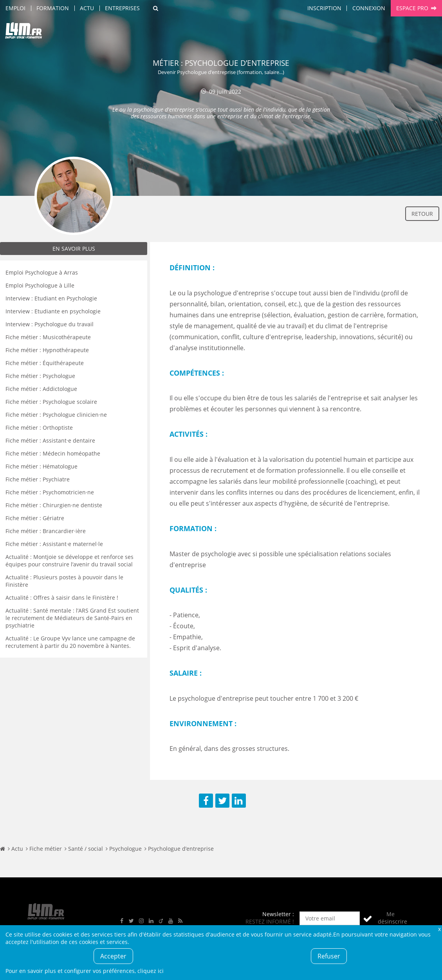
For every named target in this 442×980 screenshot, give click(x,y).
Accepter (113, 956)
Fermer (439, 929)
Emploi (15, 8)
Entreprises (122, 8)
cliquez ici (151, 971)
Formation (53, 8)
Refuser (329, 956)
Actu (87, 8)
